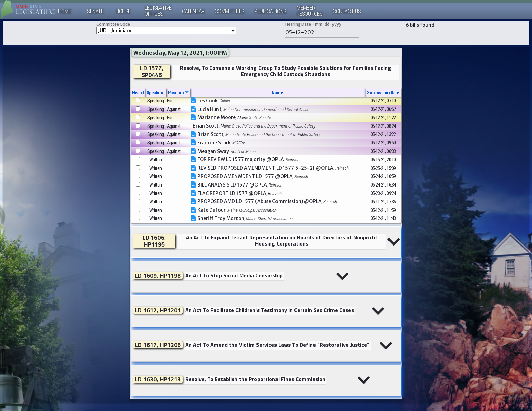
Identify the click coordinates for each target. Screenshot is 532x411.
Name (277, 93)
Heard (138, 93)
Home (64, 11)
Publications (270, 11)
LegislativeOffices (158, 11)
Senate (95, 11)
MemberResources (310, 11)
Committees (230, 11)
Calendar (193, 11)
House (123, 11)
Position (178, 93)
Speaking (156, 93)
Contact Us (347, 11)
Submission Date (383, 93)
